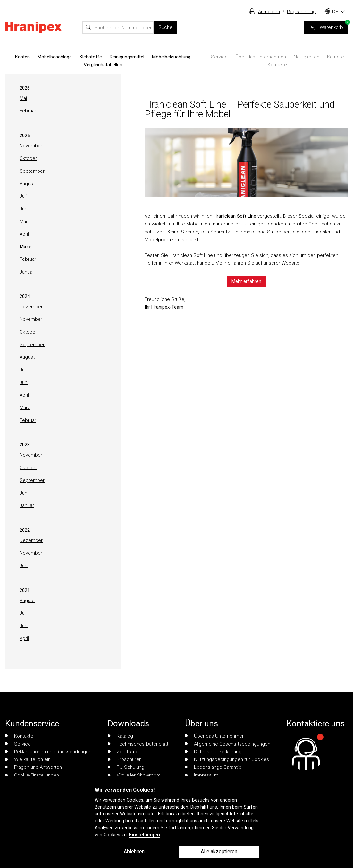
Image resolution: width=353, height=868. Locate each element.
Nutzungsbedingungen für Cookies (227, 759)
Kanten (22, 57)
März (25, 247)
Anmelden (269, 12)
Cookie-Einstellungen (32, 775)
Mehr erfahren (246, 281)
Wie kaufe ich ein (28, 759)
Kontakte (277, 65)
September (32, 171)
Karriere (336, 57)
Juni (24, 209)
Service (219, 57)
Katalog (120, 736)
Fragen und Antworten (34, 767)
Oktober (28, 158)
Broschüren (125, 759)
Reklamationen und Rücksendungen (48, 752)
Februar (28, 111)
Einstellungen (144, 835)
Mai (23, 98)
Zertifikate (123, 752)
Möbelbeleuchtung (171, 57)
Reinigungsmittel (127, 57)
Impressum (202, 775)
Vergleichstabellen (103, 65)
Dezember (31, 307)
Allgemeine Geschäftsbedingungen (228, 744)
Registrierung (301, 12)
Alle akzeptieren (219, 851)
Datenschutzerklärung (213, 752)
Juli (23, 196)
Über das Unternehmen (261, 57)
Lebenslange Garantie (213, 767)
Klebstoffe (91, 57)
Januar (27, 272)
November (31, 146)
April (24, 234)
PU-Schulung (126, 767)
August (27, 184)
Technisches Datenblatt (138, 744)
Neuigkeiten (307, 57)
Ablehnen (134, 851)
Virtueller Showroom (134, 775)
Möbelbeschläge (55, 57)
